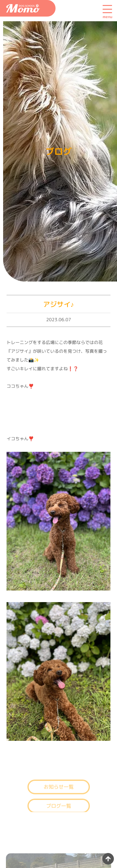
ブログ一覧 (59, 809)
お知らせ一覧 (59, 790)
